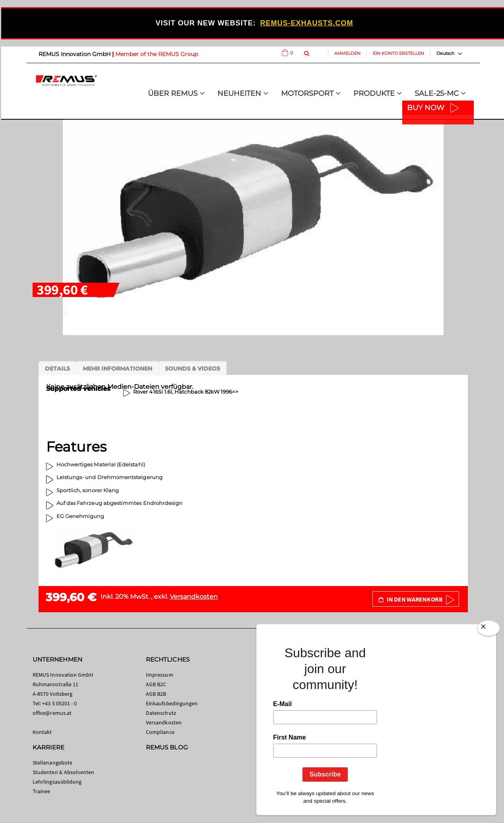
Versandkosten (194, 597)
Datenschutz (161, 713)
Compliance (160, 732)
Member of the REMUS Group (157, 54)
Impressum (160, 675)
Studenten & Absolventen (64, 772)
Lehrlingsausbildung (57, 782)
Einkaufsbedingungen (172, 703)
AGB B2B (156, 694)
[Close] (488, 630)
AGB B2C (156, 684)
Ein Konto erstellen (398, 53)
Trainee (41, 791)
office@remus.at (52, 713)
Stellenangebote (52, 763)
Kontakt (42, 732)
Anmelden (347, 53)
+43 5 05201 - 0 (59, 703)
